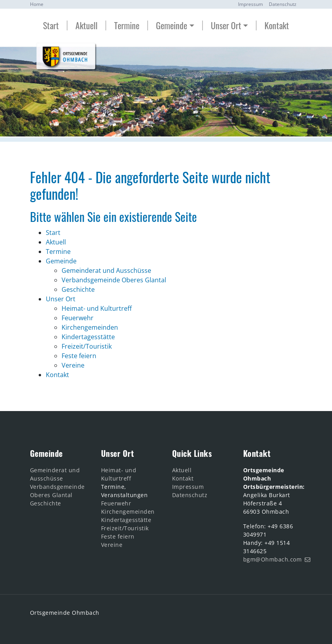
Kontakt (277, 25)
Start (51, 25)
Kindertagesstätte (126, 520)
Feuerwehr (116, 503)
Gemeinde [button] (172, 25)
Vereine (112, 545)
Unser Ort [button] (226, 25)
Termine (127, 25)
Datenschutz (283, 4)
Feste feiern (118, 536)
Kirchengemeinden (128, 512)
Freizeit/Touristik (125, 528)
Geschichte (46, 503)
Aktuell (86, 25)
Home (37, 4)
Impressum (250, 4)
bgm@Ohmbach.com (273, 559)
